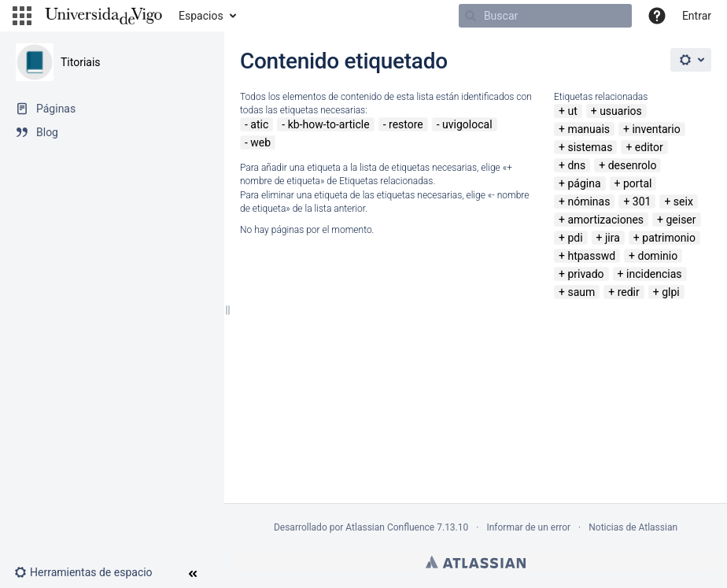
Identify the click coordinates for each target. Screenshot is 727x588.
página (584, 183)
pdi (575, 238)
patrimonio (669, 238)
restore (406, 124)
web (260, 142)
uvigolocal (467, 124)
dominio (657, 256)
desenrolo (633, 165)
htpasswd (591, 256)
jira (613, 238)
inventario (656, 129)
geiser (681, 220)
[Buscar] (545, 16)
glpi (671, 292)
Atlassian (476, 562)
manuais (589, 129)
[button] (22, 16)
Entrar (697, 16)
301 (642, 202)
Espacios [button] (201, 16)
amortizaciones (605, 220)
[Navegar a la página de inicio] (103, 16)
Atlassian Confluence (390, 527)
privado (585, 274)
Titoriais (81, 62)
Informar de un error (528, 527)
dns (576, 165)
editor (649, 147)
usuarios (621, 111)
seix (683, 202)
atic (259, 124)
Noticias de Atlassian (633, 527)
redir (629, 292)
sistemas (590, 147)
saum (581, 292)
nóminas (589, 202)
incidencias (654, 274)
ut (572, 111)
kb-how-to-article (329, 124)
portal (638, 183)
